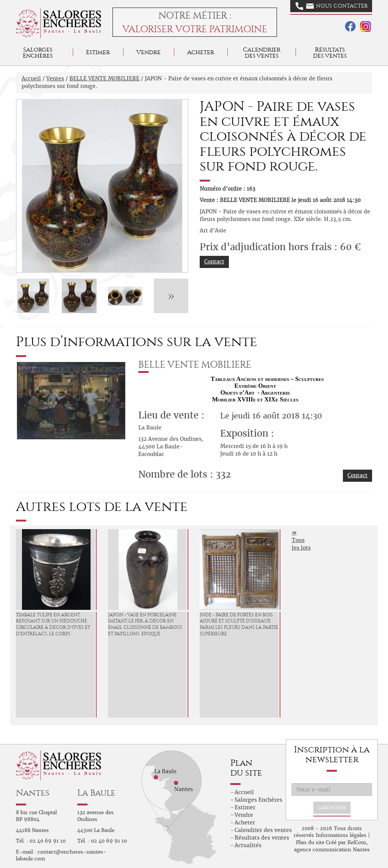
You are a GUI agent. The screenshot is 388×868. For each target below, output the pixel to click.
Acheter (201, 52)
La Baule (96, 793)
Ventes (55, 78)
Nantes (33, 793)
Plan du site (310, 842)
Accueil (31, 78)
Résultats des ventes (262, 838)
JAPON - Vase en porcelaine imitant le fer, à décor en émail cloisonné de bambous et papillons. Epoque (145, 624)
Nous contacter (332, 6)
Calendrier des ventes (262, 52)
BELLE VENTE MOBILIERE (104, 78)
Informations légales (341, 835)
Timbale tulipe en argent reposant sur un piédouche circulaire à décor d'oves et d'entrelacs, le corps (53, 624)
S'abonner (332, 808)
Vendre (149, 52)
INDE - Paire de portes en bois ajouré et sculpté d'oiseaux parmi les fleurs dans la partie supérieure (239, 624)
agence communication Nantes (332, 850)
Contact (214, 262)
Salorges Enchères (258, 800)
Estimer (98, 52)
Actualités (248, 845)
